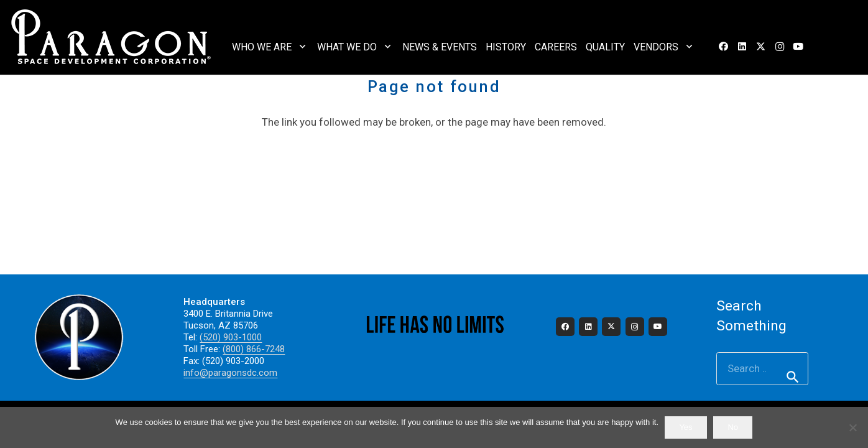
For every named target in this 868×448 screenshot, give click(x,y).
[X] (761, 47)
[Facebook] (724, 47)
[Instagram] (780, 47)
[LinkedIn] (742, 47)
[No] (852, 427)
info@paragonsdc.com (230, 373)
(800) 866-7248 (254, 349)
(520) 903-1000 (231, 337)
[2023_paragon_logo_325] (112, 37)
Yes (686, 427)
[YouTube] (798, 47)
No (733, 427)
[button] (302, 46)
